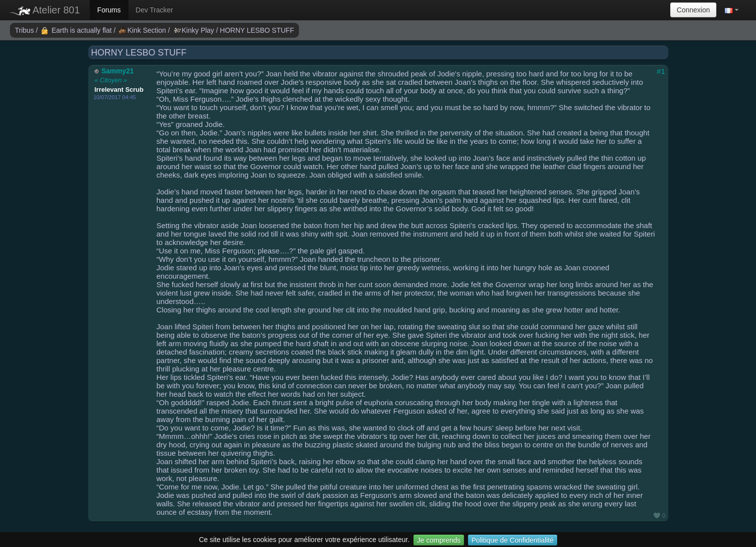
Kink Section (143, 30)
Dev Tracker (154, 10)
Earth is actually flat (77, 30)
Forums (109, 10)
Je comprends (439, 540)
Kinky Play (195, 30)
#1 (661, 71)
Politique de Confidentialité (513, 540)
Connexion (693, 10)
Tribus (25, 30)
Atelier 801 (45, 10)
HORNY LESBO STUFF (257, 30)
